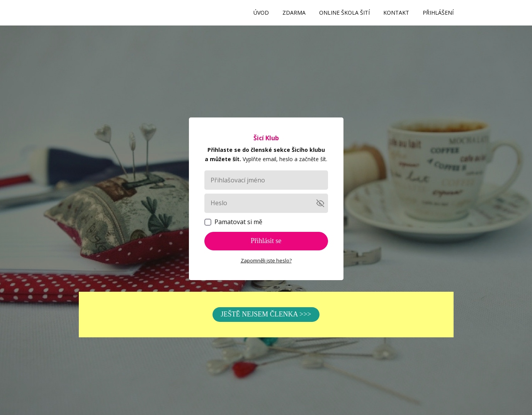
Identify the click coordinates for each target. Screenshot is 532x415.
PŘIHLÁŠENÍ (438, 13)
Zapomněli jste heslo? (266, 260)
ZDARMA (294, 13)
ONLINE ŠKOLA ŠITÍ (344, 13)
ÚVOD (261, 13)
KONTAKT (396, 13)
